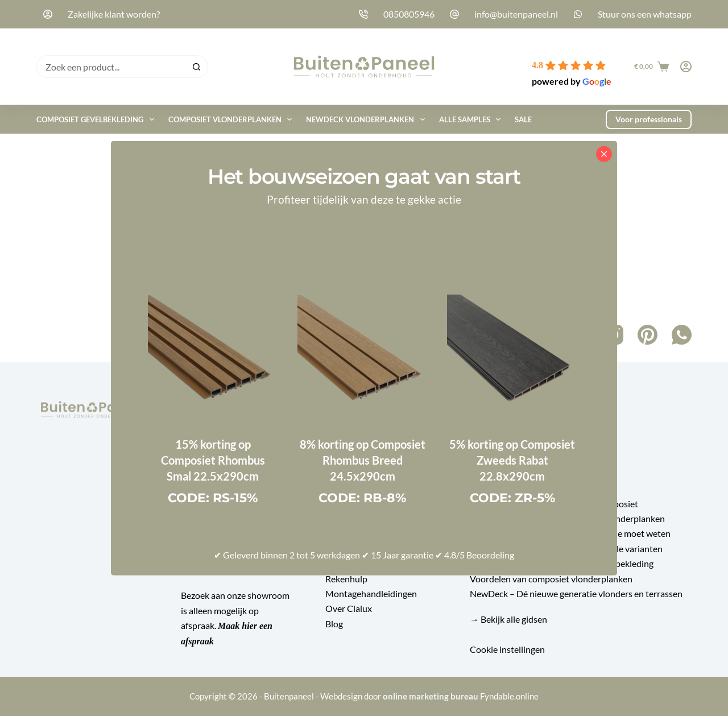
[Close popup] (604, 154)
